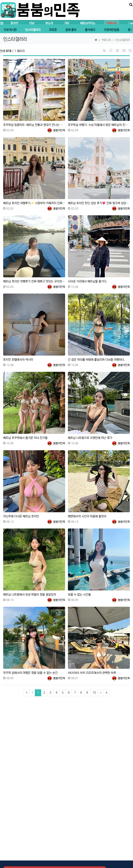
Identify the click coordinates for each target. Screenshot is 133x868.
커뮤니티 (112, 23)
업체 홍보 (71, 30)
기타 (66, 23)
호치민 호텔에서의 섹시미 (18, 360)
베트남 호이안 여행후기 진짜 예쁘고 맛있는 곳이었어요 (34, 281)
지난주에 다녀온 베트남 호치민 (21, 516)
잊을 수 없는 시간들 (79, 595)
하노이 (49, 23)
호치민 (14, 23)
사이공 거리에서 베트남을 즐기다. (87, 281)
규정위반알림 (111, 30)
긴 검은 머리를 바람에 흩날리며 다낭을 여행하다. (96, 360)
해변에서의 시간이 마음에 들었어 (87, 516)
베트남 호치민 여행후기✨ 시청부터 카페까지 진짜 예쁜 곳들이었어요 (34, 203)
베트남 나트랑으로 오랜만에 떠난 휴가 (90, 438)
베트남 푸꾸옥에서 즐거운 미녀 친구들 (25, 438)
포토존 (53, 30)
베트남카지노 (88, 23)
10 (94, 693)
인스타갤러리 (33, 30)
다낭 (32, 23)
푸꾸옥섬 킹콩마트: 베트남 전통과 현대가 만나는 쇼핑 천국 (34, 125)
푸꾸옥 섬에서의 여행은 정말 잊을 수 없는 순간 (30, 673)
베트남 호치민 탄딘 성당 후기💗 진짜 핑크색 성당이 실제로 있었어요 (99, 203)
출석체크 (90, 30)
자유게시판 (10, 30)
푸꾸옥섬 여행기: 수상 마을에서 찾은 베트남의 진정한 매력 (99, 125)
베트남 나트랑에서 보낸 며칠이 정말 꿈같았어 (30, 595)
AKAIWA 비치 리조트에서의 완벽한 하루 (92, 673)
